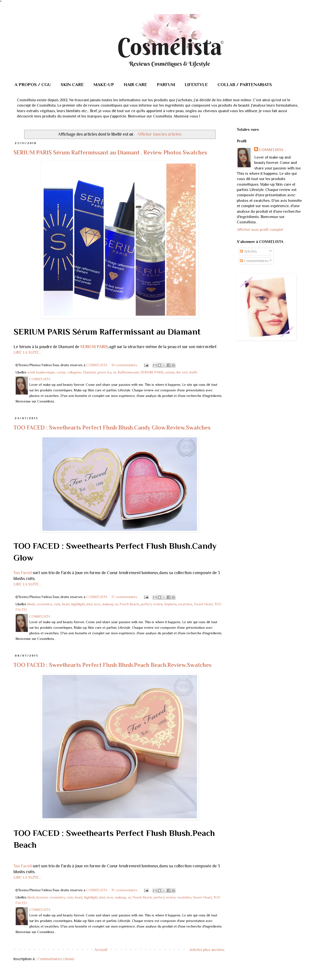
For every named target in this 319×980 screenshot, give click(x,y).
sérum (170, 372)
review (158, 604)
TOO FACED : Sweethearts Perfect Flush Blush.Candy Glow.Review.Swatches (112, 428)
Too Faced (23, 573)
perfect (146, 604)
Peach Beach (129, 604)
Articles (248, 251)
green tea (104, 372)
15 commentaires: (125, 890)
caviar (61, 372)
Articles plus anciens (207, 950)
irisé (90, 604)
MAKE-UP (104, 84)
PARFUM (166, 84)
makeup (108, 604)
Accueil (101, 950)
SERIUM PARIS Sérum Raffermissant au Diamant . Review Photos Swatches (110, 152)
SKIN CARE (72, 84)
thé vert (182, 372)
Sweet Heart (203, 604)
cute (57, 604)
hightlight (78, 604)
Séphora (170, 604)
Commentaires (254, 261)
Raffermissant (128, 372)
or (115, 372)
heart (66, 604)
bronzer (42, 897)
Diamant (89, 372)
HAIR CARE (135, 84)
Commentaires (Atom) (56, 959)
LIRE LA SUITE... (27, 352)
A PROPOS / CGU (33, 84)
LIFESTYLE (196, 84)
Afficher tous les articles (159, 134)
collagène (74, 372)
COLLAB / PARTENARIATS (245, 84)
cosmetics (44, 604)
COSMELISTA (271, 150)
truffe (193, 372)
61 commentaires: (125, 365)
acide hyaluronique (41, 372)
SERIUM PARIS (94, 347)
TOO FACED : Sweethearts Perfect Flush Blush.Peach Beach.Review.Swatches (112, 665)
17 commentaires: (125, 597)
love (97, 604)
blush (31, 604)
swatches (185, 604)
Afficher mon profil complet (260, 230)
